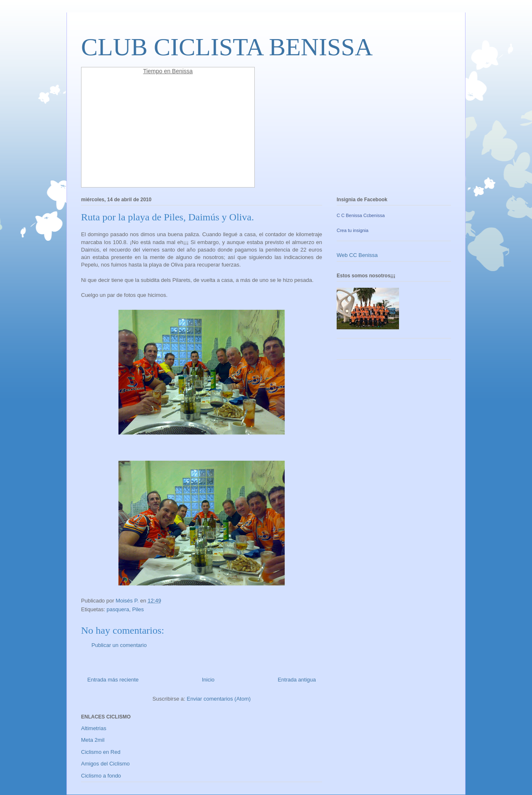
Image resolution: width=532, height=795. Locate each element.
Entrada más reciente (113, 680)
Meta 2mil (93, 740)
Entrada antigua (297, 680)
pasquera (118, 609)
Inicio (208, 680)
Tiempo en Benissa (168, 71)
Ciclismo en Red (101, 752)
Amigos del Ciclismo (105, 764)
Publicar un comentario (119, 645)
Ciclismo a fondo (101, 776)
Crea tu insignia (352, 230)
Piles (138, 609)
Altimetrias (94, 728)
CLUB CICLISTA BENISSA (227, 47)
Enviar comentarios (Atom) (219, 699)
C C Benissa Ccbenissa (361, 215)
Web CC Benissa (357, 255)
